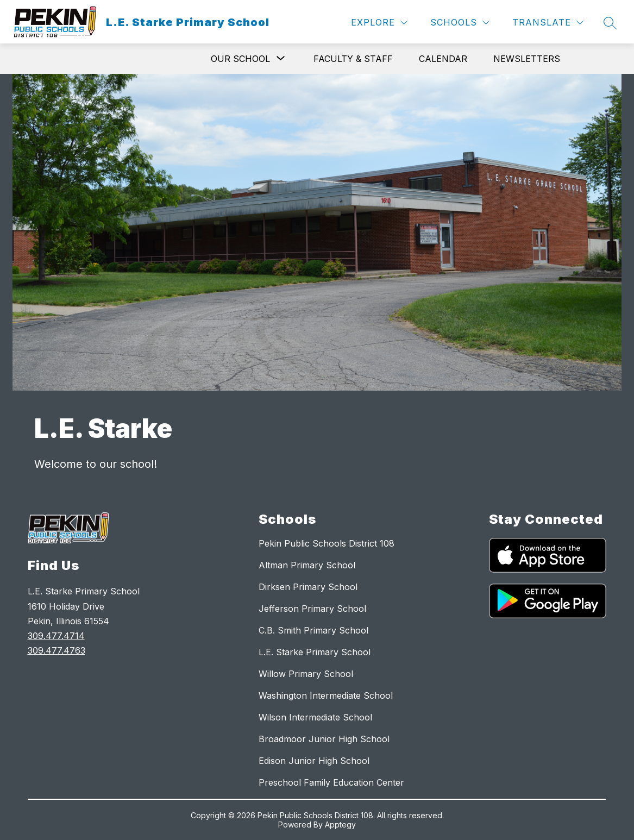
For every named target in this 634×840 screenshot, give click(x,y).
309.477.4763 (57, 650)
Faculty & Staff (353, 59)
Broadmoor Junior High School (324, 739)
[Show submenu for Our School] (240, 59)
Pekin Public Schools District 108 (327, 543)
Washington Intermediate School (326, 695)
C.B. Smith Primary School (313, 630)
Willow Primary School (306, 674)
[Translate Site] (548, 23)
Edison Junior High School (314, 761)
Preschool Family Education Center (331, 782)
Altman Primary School (307, 565)
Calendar (443, 59)
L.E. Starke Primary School (315, 652)
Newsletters (527, 59)
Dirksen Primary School (308, 587)
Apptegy (340, 825)
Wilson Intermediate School (315, 717)
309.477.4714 (56, 636)
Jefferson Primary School (312, 609)
